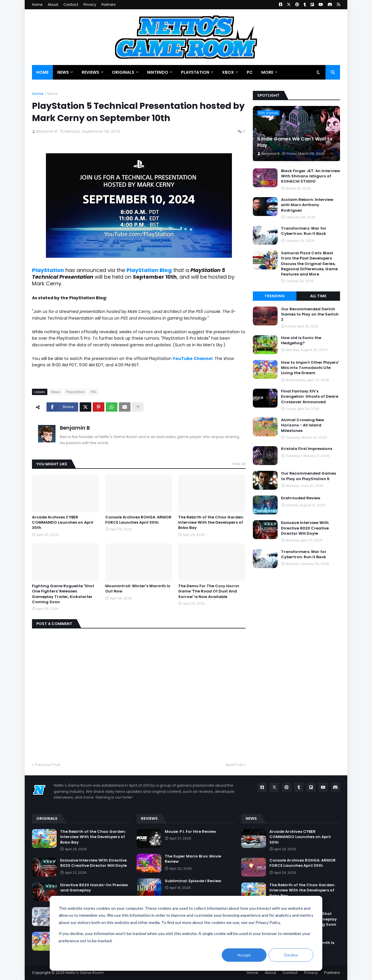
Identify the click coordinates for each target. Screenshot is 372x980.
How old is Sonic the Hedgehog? (301, 341)
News (52, 94)
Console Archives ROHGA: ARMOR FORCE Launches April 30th (138, 520)
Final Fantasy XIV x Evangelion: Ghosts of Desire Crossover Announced (310, 397)
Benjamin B (75, 428)
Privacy (90, 4)
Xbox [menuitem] (228, 72)
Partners (109, 4)
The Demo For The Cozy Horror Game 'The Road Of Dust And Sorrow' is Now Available (209, 591)
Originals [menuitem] (123, 72)
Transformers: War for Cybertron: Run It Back (304, 231)
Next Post (234, 765)
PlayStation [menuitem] (195, 72)
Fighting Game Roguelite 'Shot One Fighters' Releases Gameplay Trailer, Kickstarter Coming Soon (63, 594)
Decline (291, 955)
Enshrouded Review (301, 498)
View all (239, 464)
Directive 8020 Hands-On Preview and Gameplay (94, 888)
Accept (244, 955)
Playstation (75, 392)
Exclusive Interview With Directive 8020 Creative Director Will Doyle (305, 528)
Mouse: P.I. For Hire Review (190, 832)
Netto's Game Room (85, 973)
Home (37, 4)
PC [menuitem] (250, 72)
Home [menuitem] (42, 72)
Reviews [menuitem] (90, 72)
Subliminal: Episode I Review (193, 881)
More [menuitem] (267, 72)
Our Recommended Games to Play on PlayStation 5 (308, 476)
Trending (275, 296)
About (53, 4)
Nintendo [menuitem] (158, 72)
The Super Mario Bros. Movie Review (193, 859)
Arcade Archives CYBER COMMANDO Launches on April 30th (63, 523)
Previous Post (48, 765)
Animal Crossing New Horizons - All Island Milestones (303, 425)
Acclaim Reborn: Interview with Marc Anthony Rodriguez (307, 205)
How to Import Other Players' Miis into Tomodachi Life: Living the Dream (310, 368)
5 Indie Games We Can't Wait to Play (295, 142)
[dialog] (186, 933)
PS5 (94, 392)
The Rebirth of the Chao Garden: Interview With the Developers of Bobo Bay (211, 523)
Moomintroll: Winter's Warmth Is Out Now (138, 589)
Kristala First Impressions (307, 449)
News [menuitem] (63, 72)
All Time (318, 296)
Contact (71, 4)
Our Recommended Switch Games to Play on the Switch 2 (310, 314)
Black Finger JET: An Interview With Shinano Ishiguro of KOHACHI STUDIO (311, 176)
